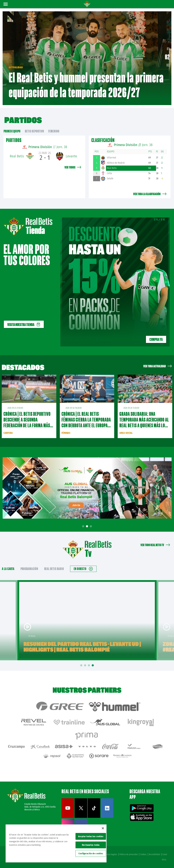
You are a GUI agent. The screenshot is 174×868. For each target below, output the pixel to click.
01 (168, 50)
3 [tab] (91, 526)
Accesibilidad (154, 854)
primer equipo (12, 131)
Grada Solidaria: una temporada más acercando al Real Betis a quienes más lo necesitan (144, 422)
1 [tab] (84, 526)
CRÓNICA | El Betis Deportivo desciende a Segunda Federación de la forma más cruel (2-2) (27, 422)
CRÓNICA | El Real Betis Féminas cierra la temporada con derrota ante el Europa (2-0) (86, 422)
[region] (56, 843)
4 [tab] (93, 665)
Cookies (143, 854)
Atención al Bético (32, 810)
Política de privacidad (128, 854)
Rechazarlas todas (91, 845)
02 (168, 58)
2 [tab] (88, 526)
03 (168, 65)
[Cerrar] (103, 828)
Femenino (54, 131)
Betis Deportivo (35, 131)
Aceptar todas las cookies (91, 836)
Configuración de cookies (91, 853)
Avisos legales (111, 854)
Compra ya (156, 339)
